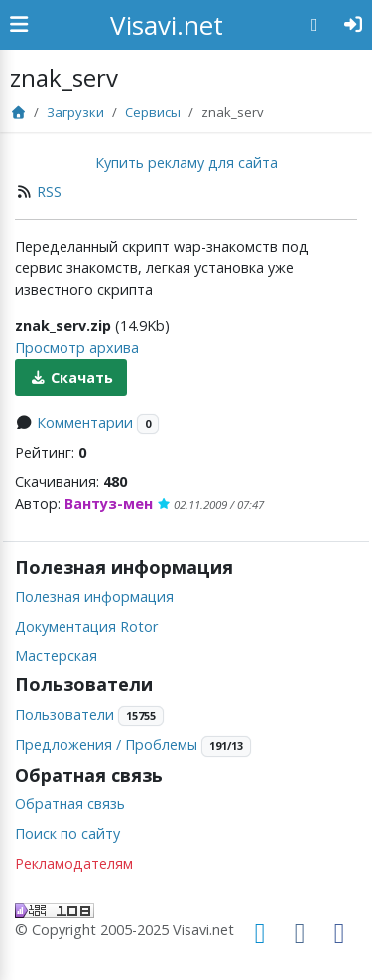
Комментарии (85, 422)
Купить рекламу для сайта (186, 162)
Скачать (71, 377)
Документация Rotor (86, 626)
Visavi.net (167, 25)
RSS (49, 192)
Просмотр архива (77, 348)
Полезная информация (94, 597)
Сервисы (153, 112)
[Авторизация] (354, 25)
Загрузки (75, 112)
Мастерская (56, 655)
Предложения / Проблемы (106, 744)
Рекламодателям (74, 863)
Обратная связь (70, 804)
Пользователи (64, 715)
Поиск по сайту (67, 834)
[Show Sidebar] (19, 25)
